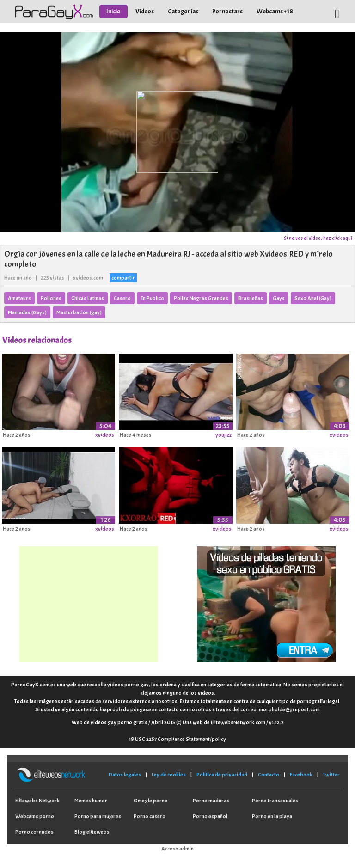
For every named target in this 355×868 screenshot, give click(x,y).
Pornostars (227, 11)
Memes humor (91, 801)
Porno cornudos (34, 832)
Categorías (183, 11)
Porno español (210, 816)
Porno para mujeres (98, 816)
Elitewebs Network (37, 801)
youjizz (223, 435)
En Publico (152, 298)
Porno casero (150, 816)
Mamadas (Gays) (27, 312)
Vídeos (145, 11)
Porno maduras (211, 801)
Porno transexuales (275, 801)
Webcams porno (35, 816)
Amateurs (19, 298)
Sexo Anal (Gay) (313, 298)
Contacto (269, 775)
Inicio (113, 11)
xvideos (105, 435)
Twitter (331, 775)
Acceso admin (177, 849)
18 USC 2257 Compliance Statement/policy (177, 739)
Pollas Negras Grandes (201, 298)
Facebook (301, 775)
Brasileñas (251, 298)
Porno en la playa (272, 816)
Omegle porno (151, 801)
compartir (123, 278)
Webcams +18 (275, 11)
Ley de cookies (169, 775)
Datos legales (125, 775)
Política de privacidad (222, 775)
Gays (279, 298)
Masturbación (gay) (79, 312)
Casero (122, 298)
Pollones (51, 298)
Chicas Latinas (88, 298)
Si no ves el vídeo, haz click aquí (318, 238)
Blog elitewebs (92, 832)
